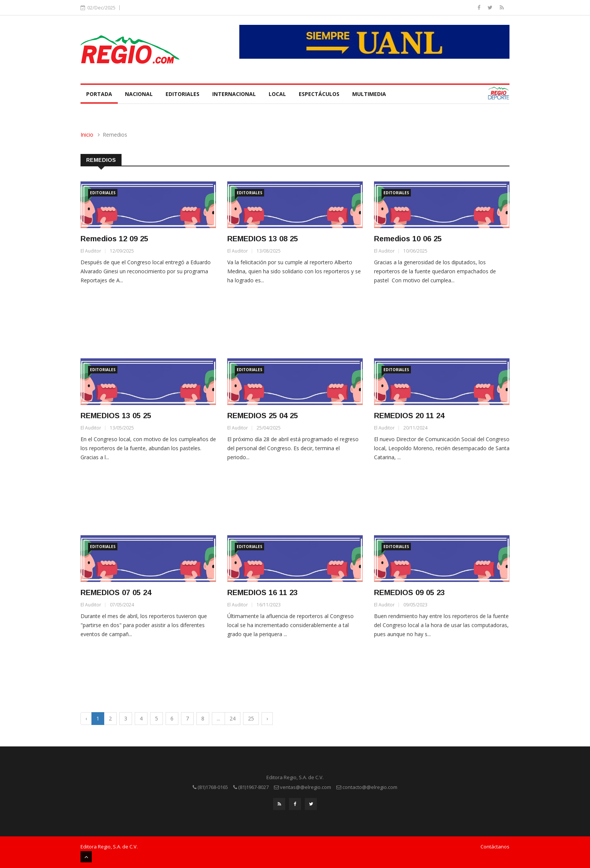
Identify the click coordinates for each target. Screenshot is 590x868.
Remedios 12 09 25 (114, 239)
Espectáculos (319, 94)
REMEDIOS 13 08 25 (263, 239)
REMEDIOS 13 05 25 (116, 416)
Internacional (234, 94)
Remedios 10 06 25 (408, 239)
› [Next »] (267, 718)
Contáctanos (495, 847)
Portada (99, 94)
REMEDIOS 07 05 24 (116, 592)
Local (277, 94)
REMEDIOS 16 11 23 (262, 592)
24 (233, 718)
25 (251, 718)
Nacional (139, 94)
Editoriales (182, 94)
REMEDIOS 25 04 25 (263, 416)
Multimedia (369, 94)
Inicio (87, 135)
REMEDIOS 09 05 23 (409, 592)
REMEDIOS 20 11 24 (409, 416)
